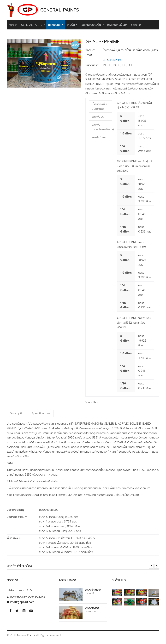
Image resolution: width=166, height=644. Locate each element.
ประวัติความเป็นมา (117, 25)
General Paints (33, 25)
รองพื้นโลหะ (99, 137)
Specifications (41, 413)
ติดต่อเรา (136, 25)
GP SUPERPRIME (102, 42)
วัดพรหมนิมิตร (92, 608)
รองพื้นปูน (98, 117)
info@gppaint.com (22, 602)
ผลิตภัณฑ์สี (56, 25)
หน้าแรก (13, 25)
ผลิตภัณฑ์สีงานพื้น (92, 25)
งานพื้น (72, 25)
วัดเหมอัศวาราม (93, 590)
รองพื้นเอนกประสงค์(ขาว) (102, 127)
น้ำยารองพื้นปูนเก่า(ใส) (99, 106)
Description (18, 413)
